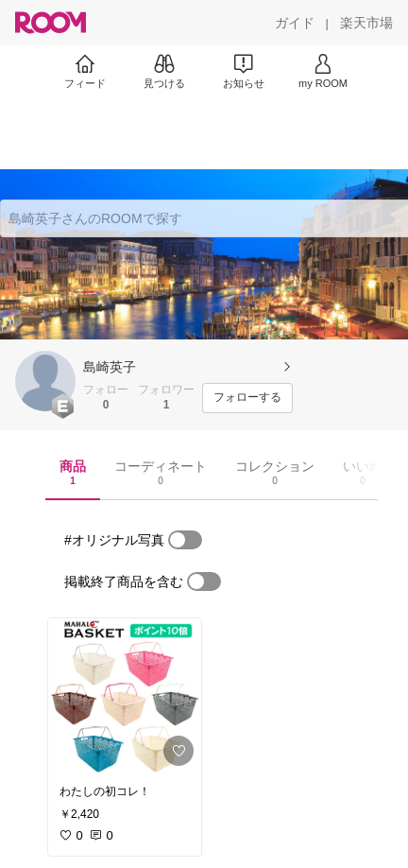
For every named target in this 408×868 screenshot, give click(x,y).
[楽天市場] (366, 23)
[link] (125, 696)
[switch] (185, 540)
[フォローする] (247, 398)
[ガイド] (295, 23)
